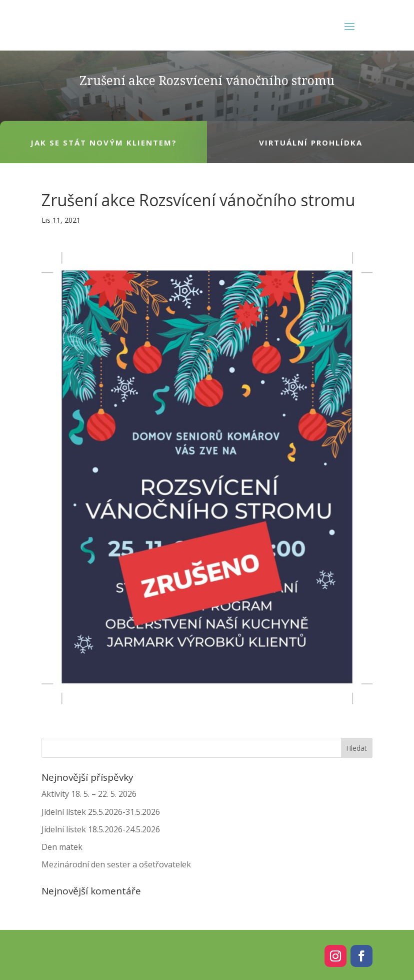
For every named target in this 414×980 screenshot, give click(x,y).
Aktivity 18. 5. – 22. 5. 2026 (89, 794)
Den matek (62, 847)
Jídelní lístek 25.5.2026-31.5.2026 (101, 812)
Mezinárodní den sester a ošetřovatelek (116, 864)
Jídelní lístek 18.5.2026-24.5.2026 (101, 829)
